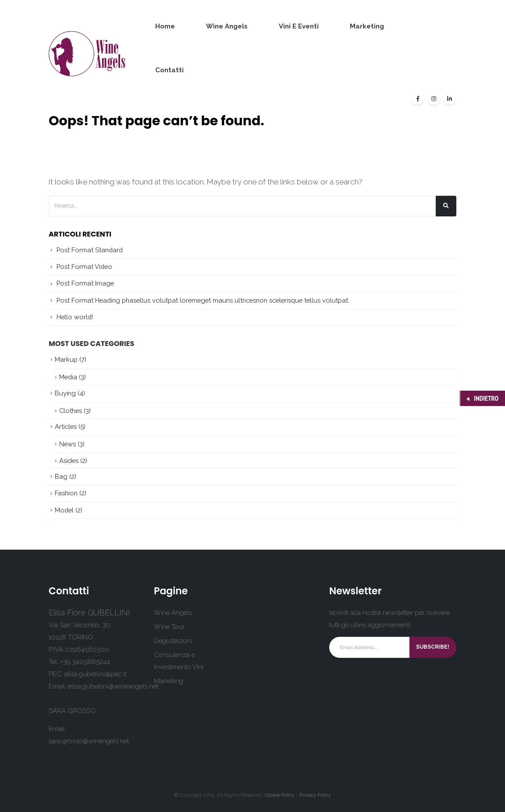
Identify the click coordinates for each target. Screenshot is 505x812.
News (68, 444)
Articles (66, 426)
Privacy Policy (315, 795)
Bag (61, 476)
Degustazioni (173, 641)
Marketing (367, 26)
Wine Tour (169, 627)
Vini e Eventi (299, 26)
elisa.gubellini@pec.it (95, 674)
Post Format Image (85, 283)
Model (64, 510)
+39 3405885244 (85, 662)
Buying (65, 393)
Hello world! (75, 317)
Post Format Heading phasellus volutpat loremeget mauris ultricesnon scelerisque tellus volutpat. (203, 300)
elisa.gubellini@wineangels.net (113, 686)
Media (68, 377)
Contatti (169, 70)
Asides (69, 461)
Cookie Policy (280, 795)
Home (165, 26)
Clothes (71, 411)
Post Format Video (84, 267)
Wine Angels (227, 26)
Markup (66, 359)
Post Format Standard (90, 250)
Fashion (66, 493)
